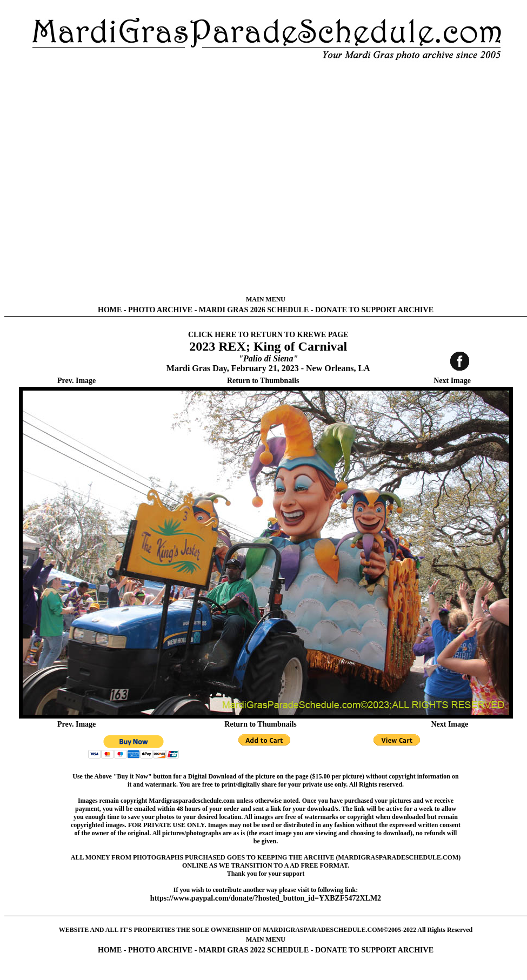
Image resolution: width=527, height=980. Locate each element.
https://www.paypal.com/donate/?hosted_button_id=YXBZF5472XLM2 (266, 898)
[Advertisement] (116, 178)
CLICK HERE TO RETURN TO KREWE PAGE (268, 335)
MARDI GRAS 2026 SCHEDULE (254, 310)
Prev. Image (76, 381)
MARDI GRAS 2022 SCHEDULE (254, 950)
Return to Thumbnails (263, 381)
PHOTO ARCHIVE (160, 310)
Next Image (452, 381)
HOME (110, 310)
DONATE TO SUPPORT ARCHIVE (374, 310)
